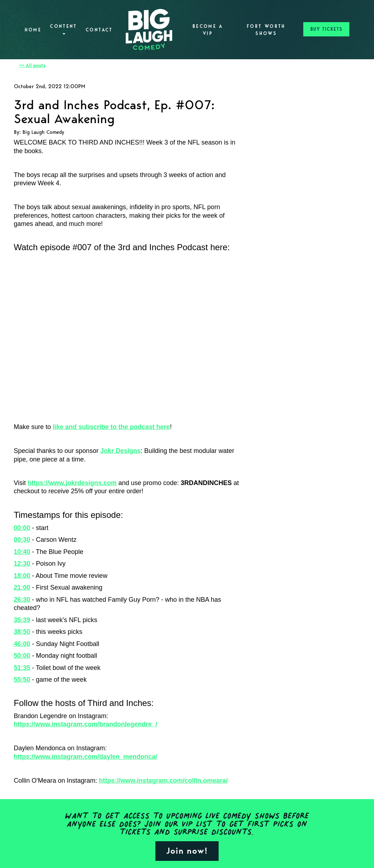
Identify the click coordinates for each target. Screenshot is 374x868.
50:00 (22, 656)
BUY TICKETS (326, 29)
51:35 (22, 668)
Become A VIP (208, 30)
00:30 (22, 540)
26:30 (22, 600)
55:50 (22, 680)
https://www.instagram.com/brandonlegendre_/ (86, 724)
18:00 (22, 576)
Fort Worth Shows (266, 30)
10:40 (22, 552)
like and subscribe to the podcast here (111, 427)
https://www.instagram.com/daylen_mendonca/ (86, 757)
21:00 (22, 587)
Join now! (187, 851)
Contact (99, 30)
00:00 (22, 528)
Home (33, 30)
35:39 (22, 620)
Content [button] (64, 29)
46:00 (22, 644)
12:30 (22, 564)
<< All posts (32, 65)
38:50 (22, 632)
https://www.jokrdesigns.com (72, 483)
